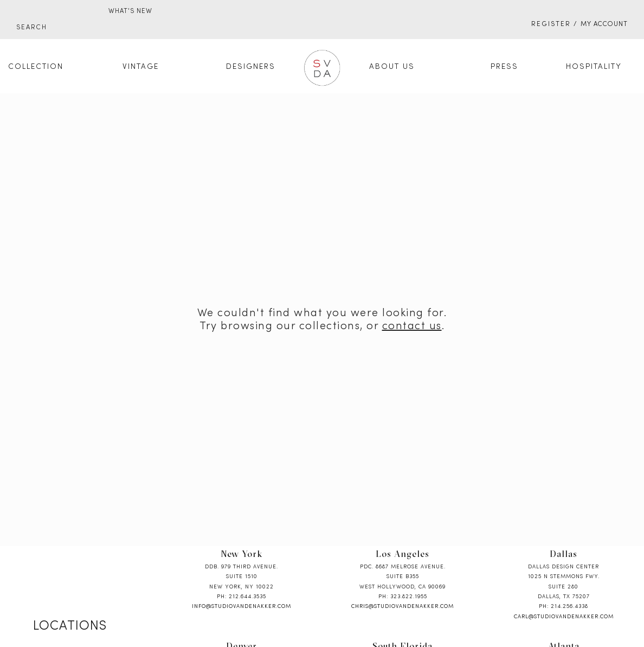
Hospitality (594, 67)
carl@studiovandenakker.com (564, 617)
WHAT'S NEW (130, 11)
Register (551, 24)
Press (504, 67)
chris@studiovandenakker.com (402, 607)
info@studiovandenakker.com (241, 607)
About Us (392, 67)
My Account (604, 24)
